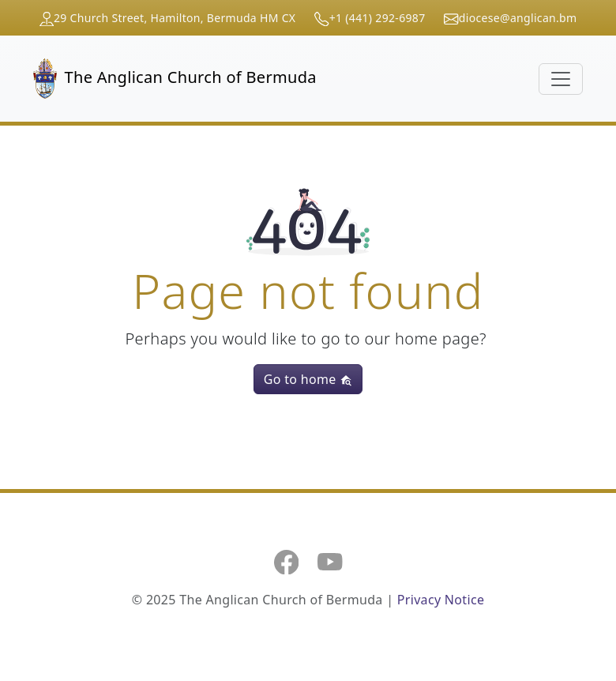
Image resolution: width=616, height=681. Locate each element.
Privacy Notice (441, 600)
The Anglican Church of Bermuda (175, 79)
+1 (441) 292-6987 (377, 18)
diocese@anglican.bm (518, 18)
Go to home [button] (308, 379)
